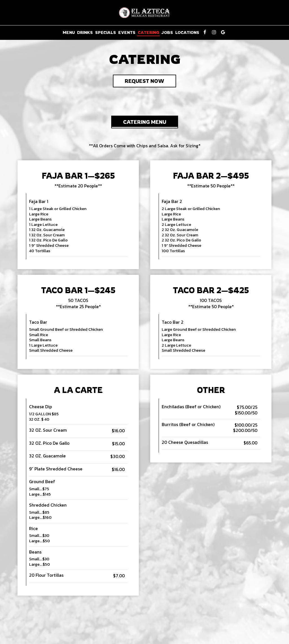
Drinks (85, 32)
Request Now (139, 82)
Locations (187, 32)
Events (127, 32)
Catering (148, 32)
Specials (106, 32)
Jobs (167, 32)
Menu (69, 32)
